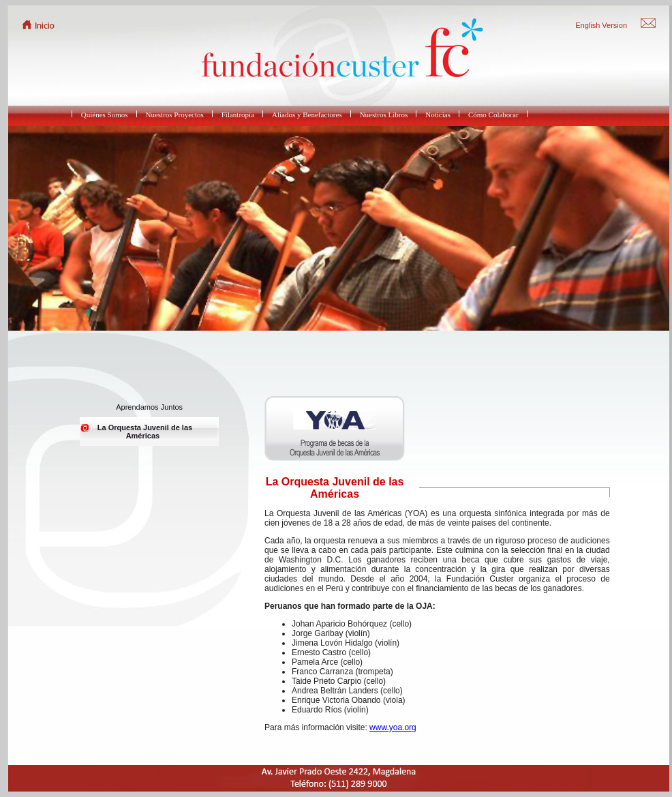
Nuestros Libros (384, 115)
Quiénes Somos (105, 115)
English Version (601, 25)
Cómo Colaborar (493, 115)
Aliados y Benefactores (307, 115)
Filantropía (238, 115)
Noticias (438, 115)
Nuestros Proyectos (175, 115)
